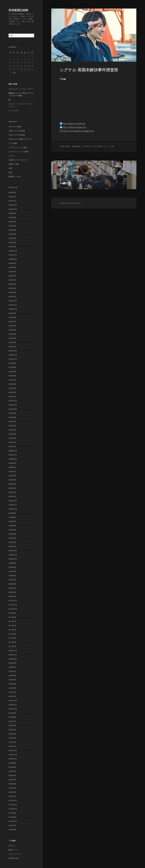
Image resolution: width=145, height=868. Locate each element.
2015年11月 (13, 705)
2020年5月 (12, 480)
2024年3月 (12, 288)
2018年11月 (13, 555)
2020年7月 (12, 472)
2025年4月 (12, 234)
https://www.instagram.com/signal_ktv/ (79, 131)
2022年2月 (12, 392)
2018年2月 (12, 592)
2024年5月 (12, 280)
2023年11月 (13, 305)
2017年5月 (12, 630)
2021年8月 (12, 417)
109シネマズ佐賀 (15, 127)
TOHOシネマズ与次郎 (17, 131)
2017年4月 (12, 634)
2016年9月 (12, 663)
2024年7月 (12, 272)
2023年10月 (13, 309)
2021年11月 (13, 405)
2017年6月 (12, 626)
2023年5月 (12, 330)
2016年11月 (13, 655)
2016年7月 (12, 671)
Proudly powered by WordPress (70, 203)
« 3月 (14, 73)
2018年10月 (13, 559)
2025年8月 (12, 218)
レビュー (12, 156)
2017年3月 (12, 638)
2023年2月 (12, 342)
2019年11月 (13, 505)
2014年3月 (12, 788)
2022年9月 (12, 363)
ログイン (12, 846)
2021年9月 (12, 413)
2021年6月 (12, 426)
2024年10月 (13, 259)
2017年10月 (13, 609)
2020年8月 (12, 467)
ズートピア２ (14, 111)
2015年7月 (12, 721)
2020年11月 (13, 455)
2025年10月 (13, 209)
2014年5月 (12, 780)
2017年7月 (12, 621)
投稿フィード (14, 850)
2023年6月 (12, 326)
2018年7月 (12, 571)
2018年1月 (12, 596)
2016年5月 (12, 680)
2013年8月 (12, 817)
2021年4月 (12, 434)
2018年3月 (12, 588)
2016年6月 (12, 676)
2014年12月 (13, 751)
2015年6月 (12, 726)
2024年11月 (13, 255)
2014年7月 (12, 771)
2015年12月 (13, 701)
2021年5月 (12, 430)
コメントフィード (15, 854)
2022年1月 (12, 397)
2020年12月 (13, 451)
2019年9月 (12, 513)
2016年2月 (12, 692)
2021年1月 (12, 447)
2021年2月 (12, 442)
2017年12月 (13, 601)
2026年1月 (12, 201)
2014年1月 (12, 796)
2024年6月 (12, 276)
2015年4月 (12, 734)
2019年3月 (12, 538)
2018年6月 (12, 576)
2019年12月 (13, 501)
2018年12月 (13, 551)
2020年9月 (12, 463)
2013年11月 (13, 805)
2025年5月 (12, 230)
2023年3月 (12, 338)
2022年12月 (13, 351)
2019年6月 (12, 526)
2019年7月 (12, 521)
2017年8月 (12, 617)
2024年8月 (12, 267)
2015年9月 (12, 713)
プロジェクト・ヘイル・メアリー (21, 89)
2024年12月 (13, 251)
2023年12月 (13, 301)
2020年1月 (12, 497)
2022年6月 (12, 376)
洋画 (10, 168)
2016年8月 (12, 667)
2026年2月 (12, 197)
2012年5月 (12, 830)
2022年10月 (13, 359)
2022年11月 (13, 355)
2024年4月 (12, 284)
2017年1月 (12, 646)
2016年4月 (12, 684)
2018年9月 (12, 563)
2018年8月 (12, 567)
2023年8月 (12, 317)
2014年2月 (12, 792)
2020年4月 (12, 484)
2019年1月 (12, 546)
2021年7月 (12, 422)
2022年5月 (12, 380)
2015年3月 (12, 738)
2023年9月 (12, 313)
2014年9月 (12, 763)
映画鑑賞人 (78, 146)
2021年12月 (13, 401)
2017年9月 (12, 613)
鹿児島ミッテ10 (14, 177)
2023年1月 (12, 347)
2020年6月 (12, 476)
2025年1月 (12, 247)
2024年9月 (12, 263)
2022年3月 (12, 388)
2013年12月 (13, 800)
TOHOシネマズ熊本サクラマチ (20, 139)
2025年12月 (13, 205)
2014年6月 (12, 776)
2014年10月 (13, 759)
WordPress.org (13, 858)
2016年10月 (13, 659)
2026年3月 (12, 193)
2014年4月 (12, 784)
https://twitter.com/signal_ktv (74, 127)
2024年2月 (12, 292)
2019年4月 (12, 534)
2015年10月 (13, 709)
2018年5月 (12, 580)
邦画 (10, 172)
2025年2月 (12, 243)
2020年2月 (12, 492)
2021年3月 (12, 438)
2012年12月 (13, 821)
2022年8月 (12, 367)
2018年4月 (12, 584)
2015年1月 (12, 746)
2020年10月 (13, 459)
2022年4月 (12, 384)
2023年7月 (12, 322)
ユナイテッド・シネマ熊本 (19, 152)
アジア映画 (13, 143)
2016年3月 (12, 688)
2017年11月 (13, 605)
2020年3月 (12, 488)
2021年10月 (13, 409)
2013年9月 (12, 813)
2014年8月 (12, 767)
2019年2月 (12, 542)
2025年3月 (12, 238)
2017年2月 (12, 642)
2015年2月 (12, 742)
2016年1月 (12, 696)
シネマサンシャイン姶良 (18, 147)
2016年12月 (13, 651)
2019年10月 (13, 509)
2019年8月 (12, 517)
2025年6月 (12, 226)
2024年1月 (12, 297)
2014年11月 (13, 755)
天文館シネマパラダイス (18, 160)
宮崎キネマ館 (14, 164)
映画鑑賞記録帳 (18, 10)
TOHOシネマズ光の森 (17, 135)
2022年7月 (12, 372)
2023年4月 (12, 334)
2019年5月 (12, 530)
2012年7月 (12, 825)
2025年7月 (12, 222)
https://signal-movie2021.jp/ (74, 124)
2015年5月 (12, 730)
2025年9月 (12, 213)
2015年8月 (12, 717)
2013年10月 (13, 809)
